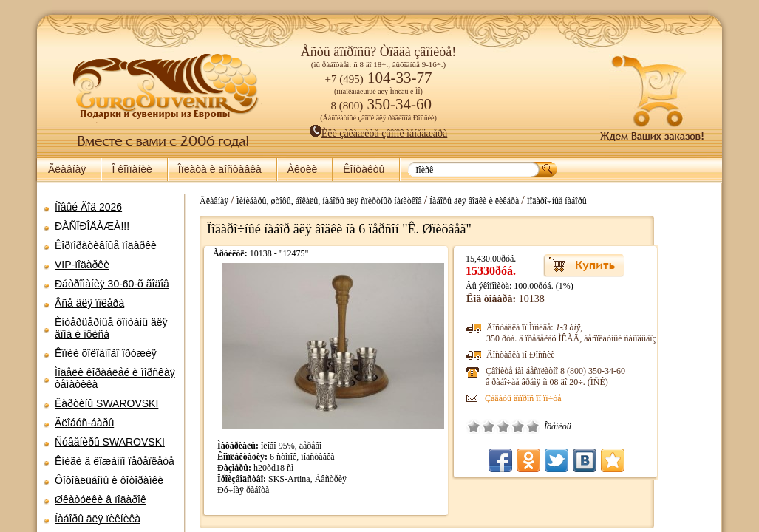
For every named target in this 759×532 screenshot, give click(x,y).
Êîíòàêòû (364, 169)
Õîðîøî (571, 426)
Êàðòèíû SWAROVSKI (106, 403)
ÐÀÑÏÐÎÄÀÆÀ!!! (92, 226)
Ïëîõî (542, 426)
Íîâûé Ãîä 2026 (88, 207)
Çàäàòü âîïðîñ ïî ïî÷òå (576, 398)
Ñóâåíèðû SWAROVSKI (110, 442)
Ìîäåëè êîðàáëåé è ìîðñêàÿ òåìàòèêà (115, 378)
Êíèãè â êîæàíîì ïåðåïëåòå (115, 461)
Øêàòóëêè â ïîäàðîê (101, 499)
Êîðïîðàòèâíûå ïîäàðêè (106, 245)
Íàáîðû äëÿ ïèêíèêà (98, 519)
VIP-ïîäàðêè (82, 265)
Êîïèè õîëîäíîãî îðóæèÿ (106, 353)
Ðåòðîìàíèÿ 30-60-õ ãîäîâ (112, 284)
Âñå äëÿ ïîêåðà (89, 303)
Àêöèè (302, 169)
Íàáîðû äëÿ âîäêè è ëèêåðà (527, 201)
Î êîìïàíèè (132, 169)
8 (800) (646, 371)
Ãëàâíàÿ (67, 169)
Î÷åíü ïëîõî (527, 426)
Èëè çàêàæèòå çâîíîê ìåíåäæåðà (379, 133)
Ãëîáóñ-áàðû (84, 423)
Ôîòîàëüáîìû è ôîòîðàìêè (109, 480)
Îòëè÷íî (586, 426)
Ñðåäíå (557, 426)
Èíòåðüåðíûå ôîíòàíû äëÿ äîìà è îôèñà (111, 328)
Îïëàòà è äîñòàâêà (220, 169)
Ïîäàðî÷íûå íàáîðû (609, 201)
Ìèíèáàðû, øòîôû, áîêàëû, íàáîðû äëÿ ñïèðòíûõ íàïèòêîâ (382, 201)
